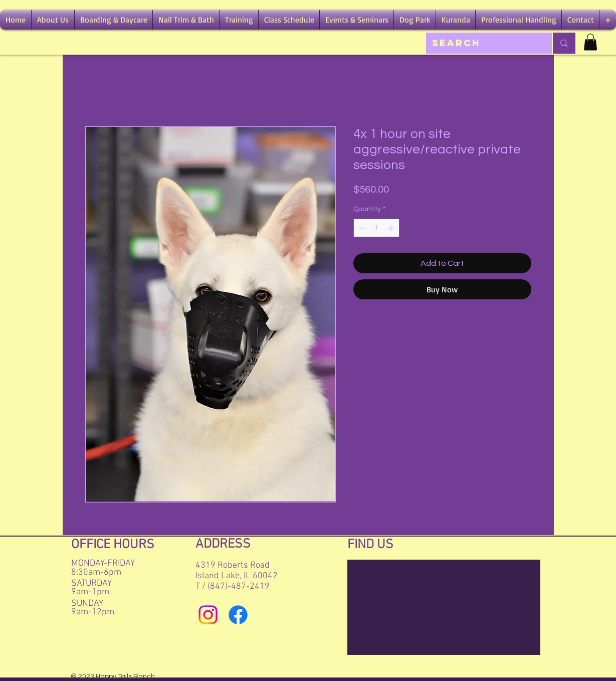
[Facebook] (238, 615)
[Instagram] (208, 615)
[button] (53, 20)
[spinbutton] (376, 228)
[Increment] (392, 228)
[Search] (482, 43)
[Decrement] (361, 228)
